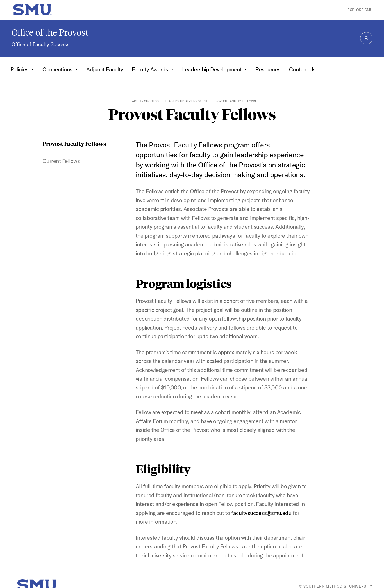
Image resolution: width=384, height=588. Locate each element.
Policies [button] (20, 69)
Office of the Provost (50, 33)
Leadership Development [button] (212, 69)
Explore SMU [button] (360, 10)
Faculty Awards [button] (151, 69)
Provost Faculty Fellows (74, 143)
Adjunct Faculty (105, 69)
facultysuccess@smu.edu (261, 513)
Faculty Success (145, 101)
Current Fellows (61, 161)
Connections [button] (58, 69)
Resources (268, 69)
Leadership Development (186, 101)
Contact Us (302, 69)
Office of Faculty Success (40, 44)
